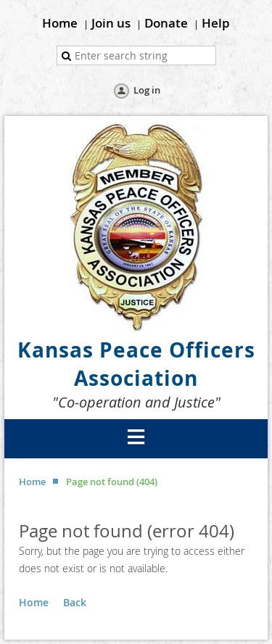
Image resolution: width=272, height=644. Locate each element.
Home (60, 23)
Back (75, 602)
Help (216, 23)
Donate (166, 23)
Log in (147, 90)
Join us (111, 23)
